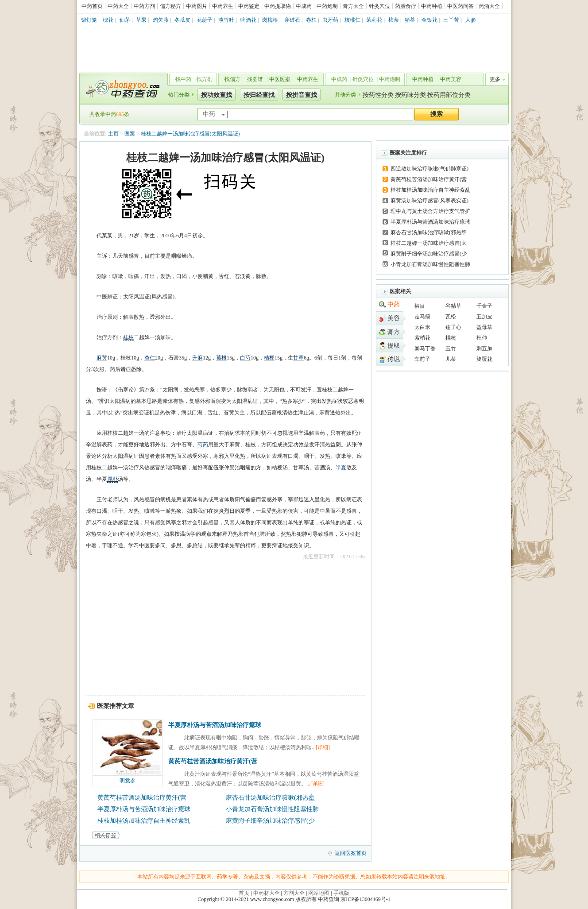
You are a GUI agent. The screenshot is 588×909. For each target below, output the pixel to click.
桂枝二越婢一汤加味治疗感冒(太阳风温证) (190, 134)
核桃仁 (352, 20)
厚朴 (112, 479)
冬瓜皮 (182, 20)
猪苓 (410, 20)
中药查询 (122, 89)
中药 (394, 304)
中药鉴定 (249, 6)
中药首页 (92, 6)
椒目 (420, 306)
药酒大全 (489, 6)
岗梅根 (270, 20)
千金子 (484, 306)
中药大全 (118, 6)
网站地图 (319, 893)
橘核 (451, 338)
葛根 (221, 358)
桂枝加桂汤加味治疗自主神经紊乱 (144, 821)
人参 (471, 20)
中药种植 (432, 6)
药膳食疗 (406, 6)
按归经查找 (259, 95)
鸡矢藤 (161, 20)
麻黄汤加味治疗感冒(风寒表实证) (429, 201)
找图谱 (255, 79)
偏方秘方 (170, 6)
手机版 (341, 893)
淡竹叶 (226, 20)
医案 (130, 134)
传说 (394, 359)
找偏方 (232, 79)
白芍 (245, 358)
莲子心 (453, 327)
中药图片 (197, 6)
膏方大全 (353, 6)
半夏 (341, 468)
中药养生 (223, 6)
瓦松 (451, 317)
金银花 (429, 20)
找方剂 (205, 79)
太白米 (422, 327)
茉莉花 (374, 20)
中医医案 (280, 79)
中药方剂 (144, 6)
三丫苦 (451, 20)
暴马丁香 (425, 348)
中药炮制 (327, 6)
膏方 (394, 332)
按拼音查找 (302, 95)
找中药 (183, 79)
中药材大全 (267, 893)
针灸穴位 (379, 6)
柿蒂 (394, 20)
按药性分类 (378, 95)
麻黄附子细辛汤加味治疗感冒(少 (270, 821)
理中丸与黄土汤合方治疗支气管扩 (430, 211)
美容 (394, 318)
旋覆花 (484, 359)
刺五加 (484, 348)
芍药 (203, 445)
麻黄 (102, 358)
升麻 (197, 358)
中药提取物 (278, 6)
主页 (113, 134)
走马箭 (422, 317)
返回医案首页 (351, 853)
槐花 (108, 20)
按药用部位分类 (449, 95)
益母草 (484, 327)
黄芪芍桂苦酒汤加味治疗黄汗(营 (213, 761)
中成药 (304, 6)
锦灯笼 (89, 20)
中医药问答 (460, 6)
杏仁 (150, 358)
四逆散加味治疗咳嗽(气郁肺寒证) (429, 169)
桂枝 (128, 337)
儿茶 (451, 359)
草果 (141, 20)
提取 (394, 346)
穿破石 (292, 20)
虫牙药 (330, 20)
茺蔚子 (205, 20)
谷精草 (453, 306)
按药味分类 (410, 95)
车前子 (422, 359)
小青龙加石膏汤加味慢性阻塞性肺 (272, 809)
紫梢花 (422, 338)
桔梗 (269, 358)
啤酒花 (248, 20)
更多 (495, 79)
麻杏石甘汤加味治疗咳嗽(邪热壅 (270, 798)
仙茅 (125, 20)
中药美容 (451, 79)
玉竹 (451, 348)
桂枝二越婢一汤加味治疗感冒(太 (429, 243)
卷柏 (311, 20)
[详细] (323, 747)
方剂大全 (294, 893)
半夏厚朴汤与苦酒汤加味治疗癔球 (215, 725)
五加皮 (484, 317)
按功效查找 (217, 95)
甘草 (298, 358)
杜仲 (482, 338)
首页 (244, 893)
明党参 (128, 781)
